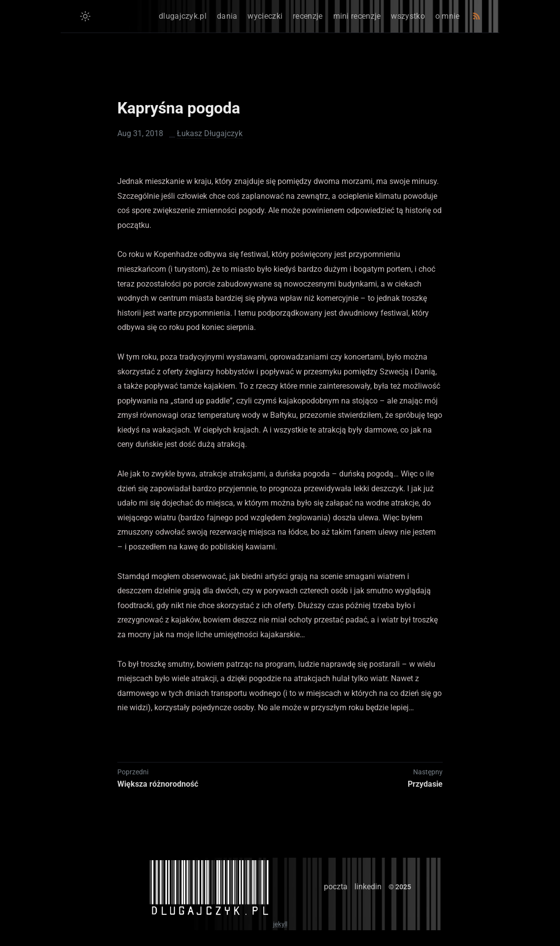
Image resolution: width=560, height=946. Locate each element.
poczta (336, 887)
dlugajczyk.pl (183, 16)
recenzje (308, 16)
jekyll (280, 924)
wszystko (408, 16)
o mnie (448, 16)
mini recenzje (357, 16)
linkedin (368, 887)
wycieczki (265, 16)
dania (227, 16)
